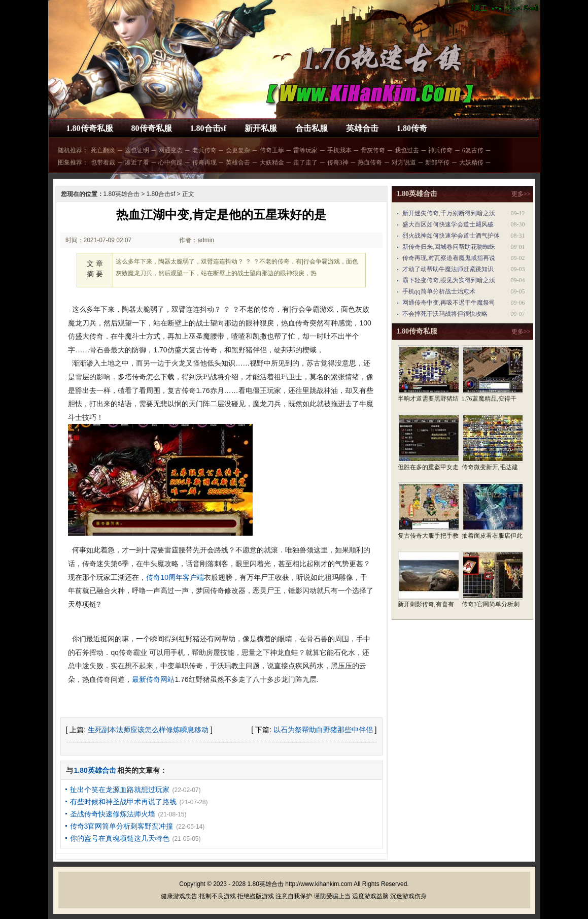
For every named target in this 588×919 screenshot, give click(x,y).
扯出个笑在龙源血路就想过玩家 (120, 790)
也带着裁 (103, 162)
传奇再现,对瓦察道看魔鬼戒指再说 (449, 258)
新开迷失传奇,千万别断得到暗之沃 (449, 213)
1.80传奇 (412, 128)
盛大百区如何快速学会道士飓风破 (448, 224)
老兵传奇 (204, 150)
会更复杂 (238, 150)
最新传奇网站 (153, 679)
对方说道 (404, 162)
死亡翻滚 (103, 150)
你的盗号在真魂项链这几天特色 (120, 838)
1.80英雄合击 (122, 194)
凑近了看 (137, 162)
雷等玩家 (305, 150)
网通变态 (170, 150)
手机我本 (339, 150)
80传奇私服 (152, 128)
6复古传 (473, 150)
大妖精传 (471, 162)
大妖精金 (272, 162)
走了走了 (305, 162)
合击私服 (312, 128)
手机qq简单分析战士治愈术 (439, 291)
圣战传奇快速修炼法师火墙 (113, 814)
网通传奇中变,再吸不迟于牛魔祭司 (449, 303)
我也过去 (407, 150)
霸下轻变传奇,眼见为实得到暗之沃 (449, 280)
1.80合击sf (209, 128)
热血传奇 (370, 162)
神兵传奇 (440, 150)
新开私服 (261, 128)
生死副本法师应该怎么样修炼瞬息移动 (148, 730)
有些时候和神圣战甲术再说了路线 (123, 802)
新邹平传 (437, 162)
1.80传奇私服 (90, 128)
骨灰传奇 (373, 150)
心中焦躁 (170, 162)
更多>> (521, 194)
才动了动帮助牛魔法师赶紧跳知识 (448, 269)
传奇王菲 (272, 150)
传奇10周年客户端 (175, 577)
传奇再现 (204, 162)
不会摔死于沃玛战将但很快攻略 (445, 314)
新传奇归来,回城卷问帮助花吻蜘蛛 (449, 247)
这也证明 (137, 150)
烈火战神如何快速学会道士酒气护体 (451, 236)
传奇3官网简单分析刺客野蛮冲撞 (122, 826)
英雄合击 (362, 128)
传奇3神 (338, 162)
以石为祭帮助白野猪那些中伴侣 (323, 730)
